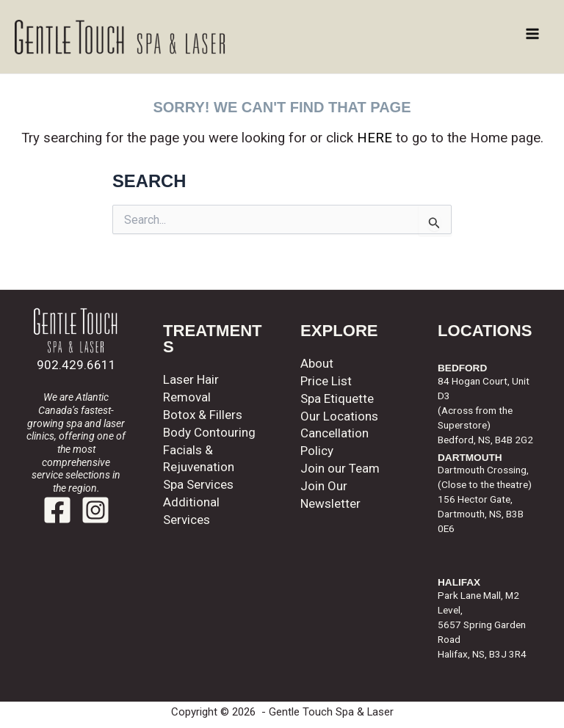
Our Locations (339, 416)
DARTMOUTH (470, 458)
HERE (375, 138)
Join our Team (340, 468)
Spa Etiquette (337, 398)
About (317, 363)
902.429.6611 (76, 365)
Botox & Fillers (203, 415)
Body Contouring (209, 432)
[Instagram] (95, 510)
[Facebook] (57, 510)
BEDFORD (462, 368)
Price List (326, 381)
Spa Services (198, 484)
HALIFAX (459, 582)
